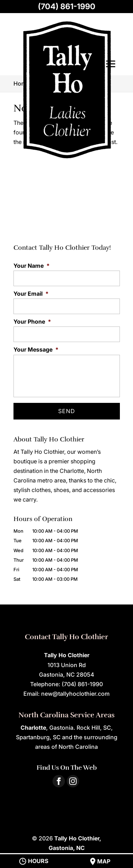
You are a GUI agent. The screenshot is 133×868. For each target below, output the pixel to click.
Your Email (31, 294)
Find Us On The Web (67, 768)
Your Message (36, 349)
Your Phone (32, 322)
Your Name (32, 266)
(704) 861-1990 (67, 6)
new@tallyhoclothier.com (75, 694)
